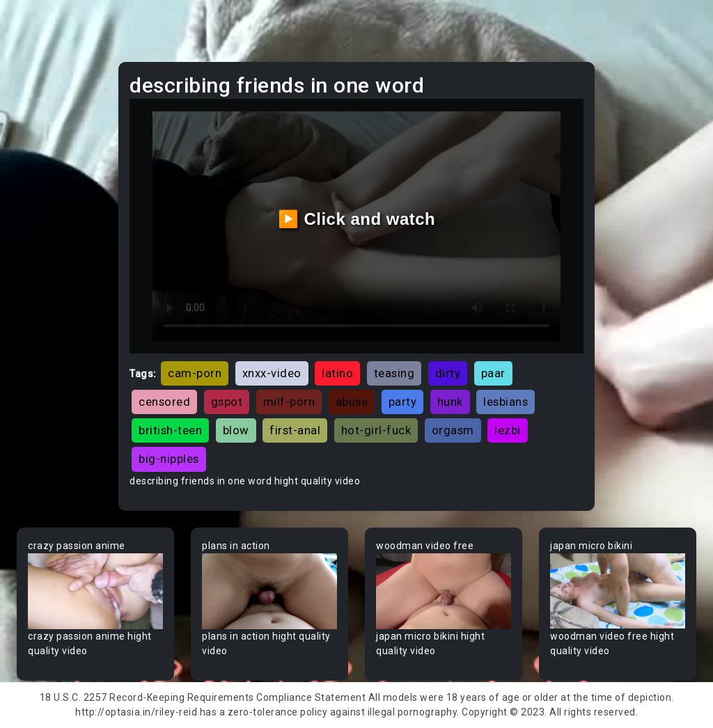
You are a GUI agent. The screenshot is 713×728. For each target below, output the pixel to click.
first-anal (295, 430)
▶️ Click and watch (357, 219)
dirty (448, 373)
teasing (394, 373)
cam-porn (195, 373)
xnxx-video (272, 373)
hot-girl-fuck (376, 430)
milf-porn (289, 402)
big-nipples (169, 459)
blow (236, 430)
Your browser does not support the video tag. (95, 591)
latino (337, 373)
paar (493, 373)
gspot (227, 402)
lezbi (508, 430)
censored (164, 402)
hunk (450, 402)
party (403, 402)
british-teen (170, 430)
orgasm (453, 430)
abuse (352, 402)
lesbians (506, 402)
